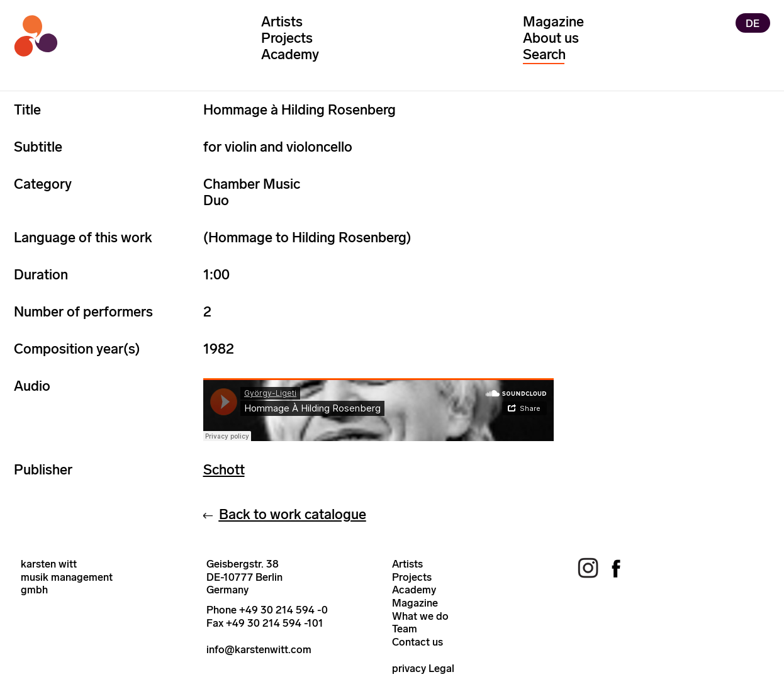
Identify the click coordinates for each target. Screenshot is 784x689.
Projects (287, 38)
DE (753, 23)
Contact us (417, 642)
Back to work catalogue (293, 514)
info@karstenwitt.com (259, 649)
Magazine (553, 22)
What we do (420, 616)
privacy (409, 668)
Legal (441, 668)
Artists (282, 22)
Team (405, 629)
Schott (224, 470)
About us (551, 38)
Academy (290, 54)
